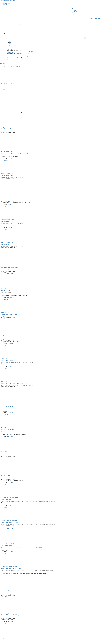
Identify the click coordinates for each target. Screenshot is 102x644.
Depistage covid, (7, 501)
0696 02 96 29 (10, 135)
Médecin (3, 82)
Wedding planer (28, 154)
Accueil (74, 9)
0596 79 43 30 (10, 413)
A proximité (30, 51)
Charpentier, (4, 293)
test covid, (35, 501)
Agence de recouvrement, (6, 455)
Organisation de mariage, (20, 131)
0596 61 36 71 (10, 274)
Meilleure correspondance (13, 56)
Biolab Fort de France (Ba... (8, 499)
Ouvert (8, 60)
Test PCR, (39, 524)
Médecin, (7, 86)
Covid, (2, 501)
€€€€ (10, 44)
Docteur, (3, 86)
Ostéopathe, (4, 316)
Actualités (5, 5)
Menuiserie (8, 293)
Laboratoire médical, (15, 501)
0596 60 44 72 (10, 366)
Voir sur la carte (23, 25)
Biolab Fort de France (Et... (8, 546)
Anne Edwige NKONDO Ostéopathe (10, 337)
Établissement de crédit (18, 200)
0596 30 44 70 (10, 505)
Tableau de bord (6, 3)
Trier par (2, 54)
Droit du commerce (29, 385)
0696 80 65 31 (10, 320)
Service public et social (6, 173)
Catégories (2, 38)
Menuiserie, (8, 270)
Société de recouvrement (23, 478)
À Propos (5, 2)
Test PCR (39, 501)
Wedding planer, (28, 131)
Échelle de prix (3, 42)
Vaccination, (53, 501)
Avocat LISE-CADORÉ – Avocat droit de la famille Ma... (15, 383)
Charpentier (4, 270)
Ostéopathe (3, 312)
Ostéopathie (9, 339)
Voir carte (6, 91)
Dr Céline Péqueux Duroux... (8, 84)
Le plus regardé (10, 49)
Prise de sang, (22, 501)
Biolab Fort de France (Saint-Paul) (10, 615)
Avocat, (3, 362)
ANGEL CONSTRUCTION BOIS (9, 268)
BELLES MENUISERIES (7, 407)
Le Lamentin (4, 226)
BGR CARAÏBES (5, 453)
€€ (10, 41)
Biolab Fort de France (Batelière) (10, 522)
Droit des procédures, (21, 385)
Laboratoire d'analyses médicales (8, 498)
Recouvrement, (15, 478)
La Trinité (3, 319)
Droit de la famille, (12, 362)
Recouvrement (15, 455)
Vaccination (53, 524)
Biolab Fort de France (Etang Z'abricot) (11, 569)
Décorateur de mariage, (6, 131)
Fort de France (5, 180)
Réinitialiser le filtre (7, 36)
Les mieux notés (10, 52)
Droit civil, (6, 362)
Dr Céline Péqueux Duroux (8, 106)
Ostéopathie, (9, 316)
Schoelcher (4, 272)
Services (3, 266)
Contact (4, 6)
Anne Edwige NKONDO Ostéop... (10, 314)
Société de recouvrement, (23, 455)
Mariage (3, 127)
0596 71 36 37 (10, 598)
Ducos (3, 134)
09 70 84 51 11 (10, 181)
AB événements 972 (6, 129)
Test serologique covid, (46, 501)
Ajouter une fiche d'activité (5, 1)
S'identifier (13, 1)
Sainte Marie (4, 90)
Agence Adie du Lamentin (8, 222)
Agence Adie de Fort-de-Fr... (8, 175)
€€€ (10, 42)
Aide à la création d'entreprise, (7, 177)
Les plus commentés (11, 46)
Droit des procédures (20, 362)
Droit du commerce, (29, 362)
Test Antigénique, (29, 501)
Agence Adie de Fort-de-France (9, 198)
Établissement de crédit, (18, 177)
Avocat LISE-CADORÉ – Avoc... (9, 360)
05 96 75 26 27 (10, 552)
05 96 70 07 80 (10, 459)
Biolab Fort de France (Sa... (8, 592)
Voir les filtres (3, 64)
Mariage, (13, 154)
